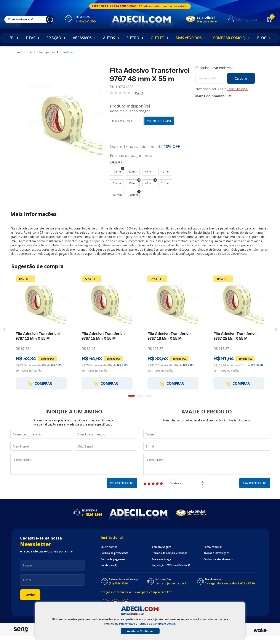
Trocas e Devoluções (216, 553)
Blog (262, 38)
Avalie (139, 93)
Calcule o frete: (225, 68)
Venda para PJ (109, 565)
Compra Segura (162, 547)
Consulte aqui (237, 89)
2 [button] (140, 396)
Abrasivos (82, 38)
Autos (109, 38)
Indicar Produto (122, 483)
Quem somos (109, 547)
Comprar (40, 383)
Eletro (133, 38)
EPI (12, 38)
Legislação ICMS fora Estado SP (171, 565)
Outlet (157, 38)
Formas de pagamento (131, 155)
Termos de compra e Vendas (170, 553)
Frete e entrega (162, 559)
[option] (41, 332)
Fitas (31, 38)
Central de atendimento (218, 559)
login (248, 19)
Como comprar (213, 547)
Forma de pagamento (114, 559)
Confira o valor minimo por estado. (164, 6)
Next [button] (276, 329)
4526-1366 (85, 21)
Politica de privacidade (114, 553)
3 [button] (149, 396)
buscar (50, 19)
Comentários (74, 464)
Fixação (54, 38)
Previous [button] (4, 329)
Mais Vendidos (189, 38)
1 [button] (131, 396)
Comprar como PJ (229, 38)
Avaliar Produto (255, 483)
